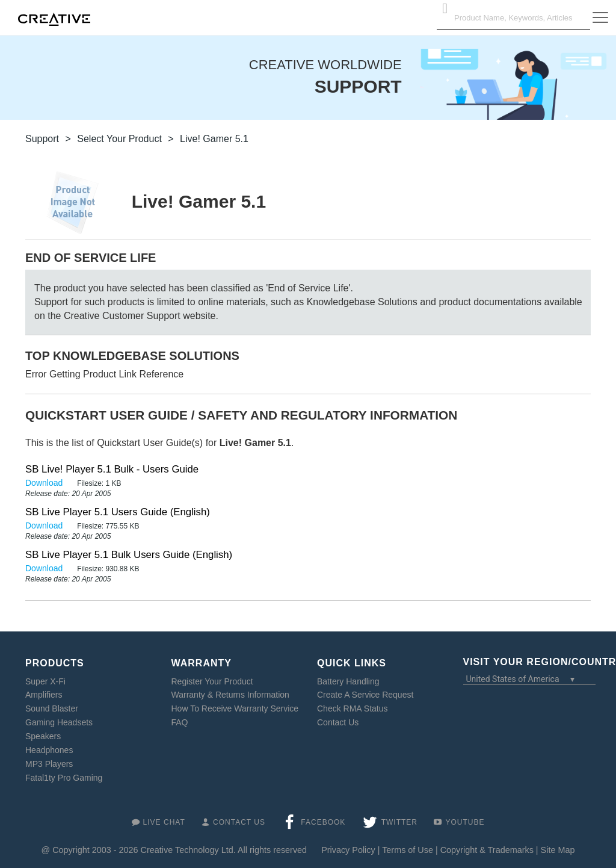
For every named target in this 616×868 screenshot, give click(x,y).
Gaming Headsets (59, 722)
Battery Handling (348, 681)
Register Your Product (212, 681)
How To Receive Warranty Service (235, 708)
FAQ (180, 722)
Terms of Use (408, 850)
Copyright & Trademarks (487, 850)
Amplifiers (44, 695)
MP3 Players (49, 764)
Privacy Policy (348, 850)
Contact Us (338, 722)
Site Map (558, 850)
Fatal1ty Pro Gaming (64, 778)
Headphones (49, 750)
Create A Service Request (365, 695)
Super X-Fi (45, 681)
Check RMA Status (353, 708)
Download (45, 483)
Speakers (43, 736)
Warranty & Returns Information (230, 695)
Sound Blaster (52, 708)
